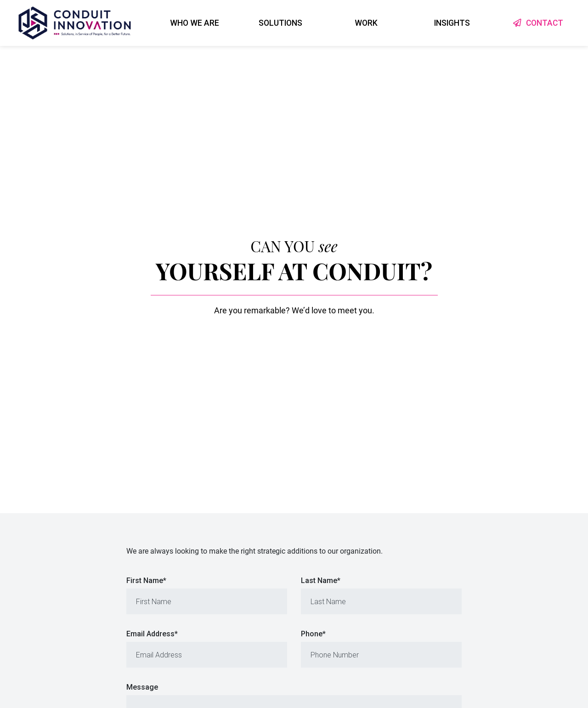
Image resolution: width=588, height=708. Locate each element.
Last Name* (321, 581)
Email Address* (152, 634)
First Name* (146, 581)
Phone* (313, 634)
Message (142, 687)
